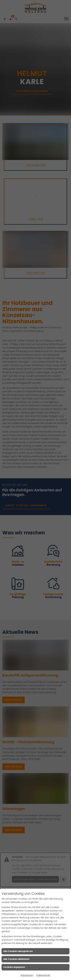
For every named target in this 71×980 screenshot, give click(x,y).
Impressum (27, 975)
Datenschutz (43, 975)
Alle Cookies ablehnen (16, 959)
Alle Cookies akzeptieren (18, 951)
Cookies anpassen (14, 967)
